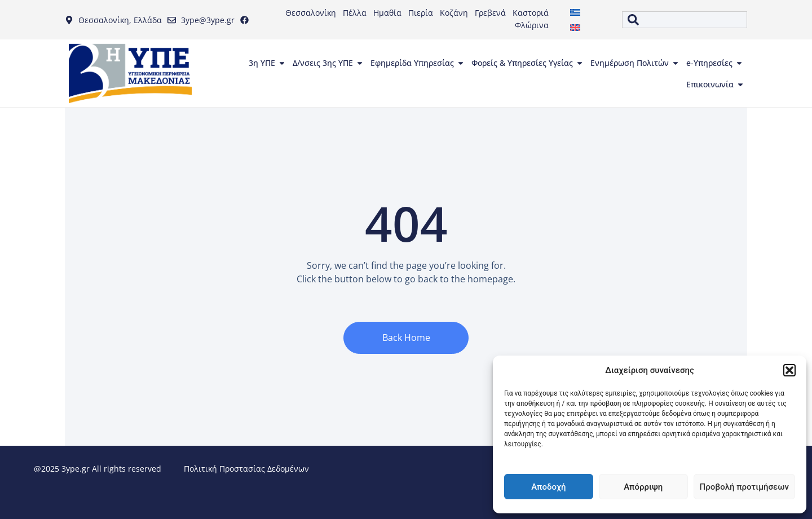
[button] (789, 370)
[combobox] (685, 20)
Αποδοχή (548, 487)
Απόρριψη (643, 487)
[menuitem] (575, 12)
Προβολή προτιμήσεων (744, 487)
